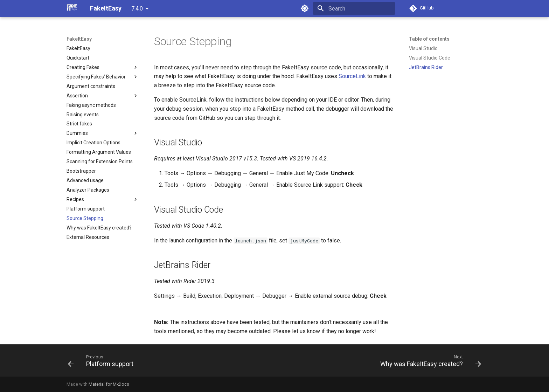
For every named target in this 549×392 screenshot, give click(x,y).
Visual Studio (423, 48)
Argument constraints (91, 86)
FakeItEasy (79, 39)
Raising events (83, 115)
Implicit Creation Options (93, 143)
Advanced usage (85, 180)
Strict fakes (79, 124)
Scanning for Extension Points (100, 161)
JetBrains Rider (426, 67)
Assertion (103, 96)
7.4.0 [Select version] (137, 9)
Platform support (86, 209)
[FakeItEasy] (73, 8)
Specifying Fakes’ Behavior (103, 77)
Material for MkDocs (109, 384)
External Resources (88, 237)
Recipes (103, 199)
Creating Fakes (103, 67)
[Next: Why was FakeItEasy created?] (429, 360)
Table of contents (429, 39)
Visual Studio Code (430, 58)
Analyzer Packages (88, 190)
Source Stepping (85, 218)
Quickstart (78, 58)
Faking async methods (91, 105)
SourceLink (352, 76)
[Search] (354, 8)
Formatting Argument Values (99, 152)
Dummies (103, 133)
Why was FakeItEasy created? (99, 228)
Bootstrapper (81, 171)
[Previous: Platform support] (103, 360)
